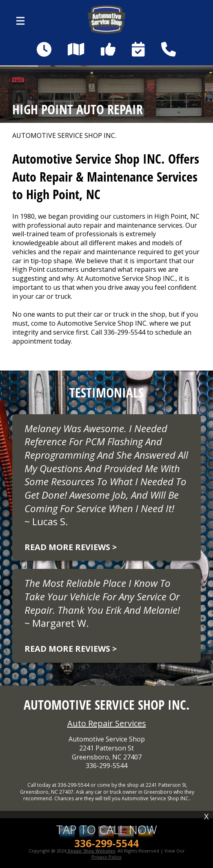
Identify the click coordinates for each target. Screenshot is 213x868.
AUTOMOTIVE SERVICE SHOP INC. (64, 136)
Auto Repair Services (107, 723)
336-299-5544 (124, 332)
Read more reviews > (71, 547)
